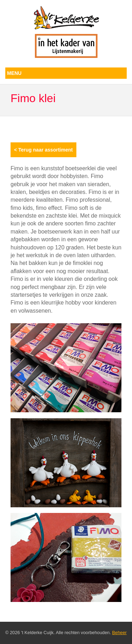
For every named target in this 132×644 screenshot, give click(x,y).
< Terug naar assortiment (43, 150)
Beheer (120, 633)
